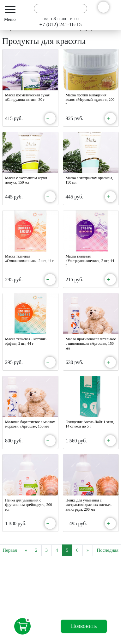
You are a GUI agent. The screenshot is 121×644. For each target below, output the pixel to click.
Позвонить (84, 626)
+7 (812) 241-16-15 (60, 24)
